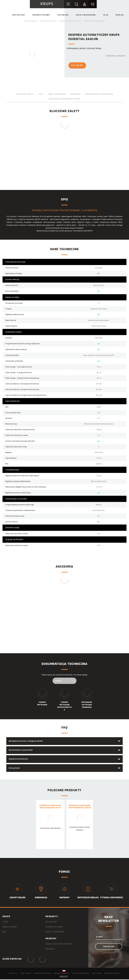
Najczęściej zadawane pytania (64, 99)
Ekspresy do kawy (41, 15)
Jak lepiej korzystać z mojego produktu (26, 741)
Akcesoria (75, 94)
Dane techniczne (57, 94)
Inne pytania (14, 768)
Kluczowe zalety (25, 94)
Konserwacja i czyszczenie (21, 750)
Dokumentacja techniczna (99, 94)
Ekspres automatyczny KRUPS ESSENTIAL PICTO (50, 807)
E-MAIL (100, 937)
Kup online (63, 15)
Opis (41, 94)
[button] (85, 4)
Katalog (120, 15)
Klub (106, 15)
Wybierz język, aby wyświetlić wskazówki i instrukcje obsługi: (64, 675)
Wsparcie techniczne (19, 759)
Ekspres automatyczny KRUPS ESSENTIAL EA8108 (80, 807)
